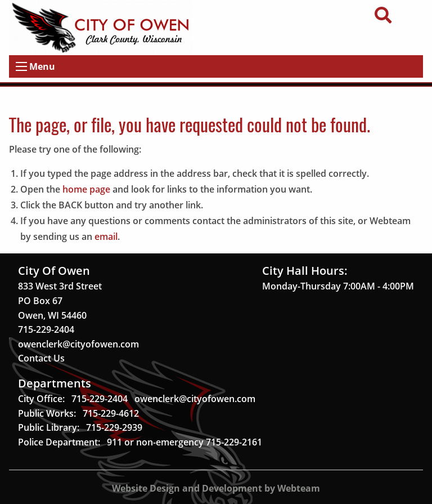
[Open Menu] (21, 66)
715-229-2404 (46, 329)
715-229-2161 (234, 442)
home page (86, 189)
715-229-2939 (114, 427)
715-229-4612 (111, 413)
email (106, 237)
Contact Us (41, 358)
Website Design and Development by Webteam (216, 488)
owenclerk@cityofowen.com (78, 344)
